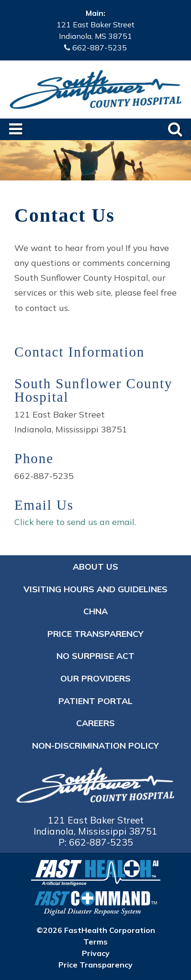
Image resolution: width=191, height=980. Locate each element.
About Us (95, 566)
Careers (95, 723)
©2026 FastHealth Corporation (96, 930)
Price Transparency (95, 633)
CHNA (95, 611)
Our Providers (95, 678)
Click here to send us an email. (75, 522)
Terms (95, 942)
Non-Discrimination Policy (95, 745)
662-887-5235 (100, 48)
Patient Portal (95, 701)
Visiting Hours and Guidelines (95, 589)
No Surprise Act (95, 656)
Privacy (96, 953)
